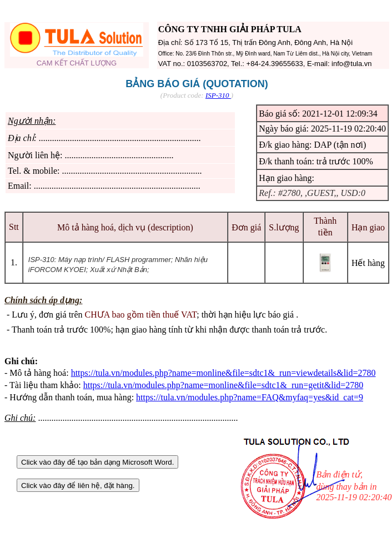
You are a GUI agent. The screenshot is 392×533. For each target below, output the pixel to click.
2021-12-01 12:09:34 (340, 114)
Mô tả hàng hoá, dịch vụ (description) (125, 227)
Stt (14, 227)
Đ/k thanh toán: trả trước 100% (316, 161)
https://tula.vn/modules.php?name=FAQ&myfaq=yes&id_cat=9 (250, 397)
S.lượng (284, 227)
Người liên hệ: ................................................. (91, 155)
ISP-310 (218, 95)
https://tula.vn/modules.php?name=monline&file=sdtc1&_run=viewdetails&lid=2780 (223, 373)
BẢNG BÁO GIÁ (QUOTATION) (197, 84)
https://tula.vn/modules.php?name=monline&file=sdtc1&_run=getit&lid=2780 (223, 385)
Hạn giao (368, 227)
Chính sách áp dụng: (43, 300)
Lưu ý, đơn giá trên (104, 315)
